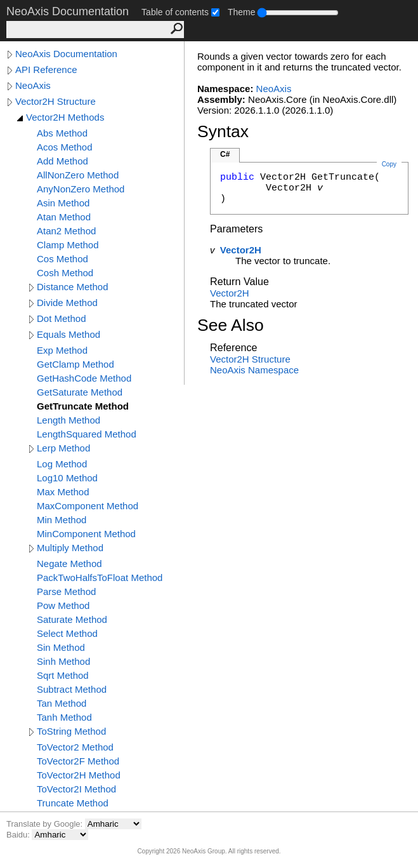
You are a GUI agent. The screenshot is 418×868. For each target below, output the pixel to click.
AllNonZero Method (78, 175)
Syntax (223, 131)
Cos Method (62, 259)
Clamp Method (68, 245)
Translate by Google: (46, 824)
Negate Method (69, 564)
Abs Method (62, 133)
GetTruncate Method (83, 406)
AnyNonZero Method (81, 189)
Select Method (67, 633)
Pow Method (63, 605)
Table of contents (175, 12)
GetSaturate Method (80, 392)
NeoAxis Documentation (66, 54)
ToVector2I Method (76, 789)
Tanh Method (64, 717)
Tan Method (62, 703)
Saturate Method (72, 619)
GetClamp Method (75, 364)
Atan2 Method (66, 231)
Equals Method (69, 334)
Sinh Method (63, 661)
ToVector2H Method (79, 775)
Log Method (62, 464)
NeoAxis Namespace (254, 370)
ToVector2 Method (75, 747)
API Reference (46, 70)
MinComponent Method (86, 534)
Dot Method (62, 318)
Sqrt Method (63, 675)
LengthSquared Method (87, 434)
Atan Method (64, 217)
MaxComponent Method (88, 506)
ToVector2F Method (78, 761)
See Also (231, 325)
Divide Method (67, 303)
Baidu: (19, 835)
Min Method (62, 520)
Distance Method (73, 287)
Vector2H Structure (56, 101)
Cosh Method (65, 273)
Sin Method (61, 647)
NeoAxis (33, 85)
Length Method (69, 420)
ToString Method (71, 731)
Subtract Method (72, 689)
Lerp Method (63, 448)
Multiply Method (70, 548)
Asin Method (63, 203)
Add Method (62, 161)
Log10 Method (67, 478)
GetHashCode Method (84, 378)
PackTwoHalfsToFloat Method (100, 578)
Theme (242, 12)
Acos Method (65, 147)
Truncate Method (73, 803)
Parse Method (66, 591)
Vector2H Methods (65, 117)
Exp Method (62, 350)
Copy (389, 164)
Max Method (63, 492)
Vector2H (241, 250)
